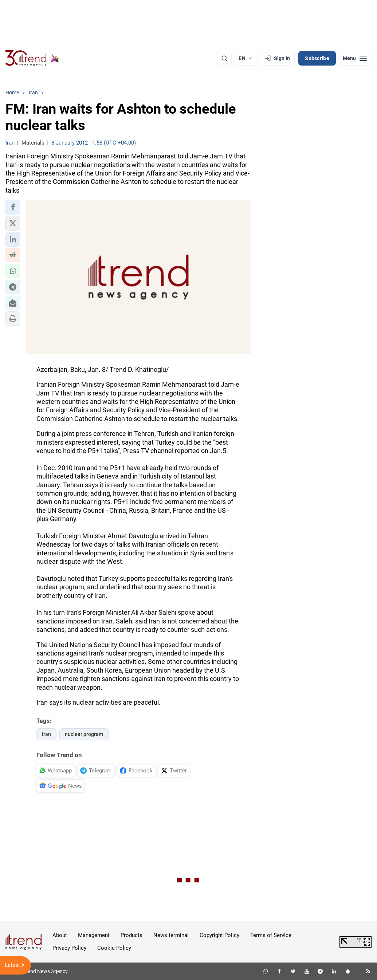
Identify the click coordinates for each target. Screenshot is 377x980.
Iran (46, 734)
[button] (13, 207)
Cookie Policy (114, 948)
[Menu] (355, 58)
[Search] (224, 58)
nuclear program (84, 734)
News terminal (171, 935)
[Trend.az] (32, 58)
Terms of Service (271, 935)
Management (94, 935)
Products (131, 935)
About (60, 935)
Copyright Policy (219, 935)
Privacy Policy (69, 948)
